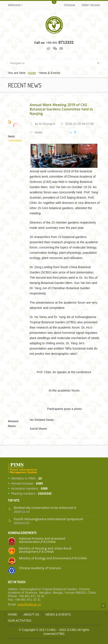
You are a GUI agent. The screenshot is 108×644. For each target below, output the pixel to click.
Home (32, 73)
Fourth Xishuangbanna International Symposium (49, 519)
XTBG (60, 634)
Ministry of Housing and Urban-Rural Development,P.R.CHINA (45, 550)
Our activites (20, 621)
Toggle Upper (54, 2)
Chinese (69, 5)
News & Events (58, 614)
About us (31, 614)
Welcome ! (15, 5)
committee (15, 140)
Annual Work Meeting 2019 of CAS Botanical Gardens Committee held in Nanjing (61, 109)
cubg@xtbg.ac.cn (29, 604)
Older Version (91, 5)
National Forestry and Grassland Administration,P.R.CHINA (42, 540)
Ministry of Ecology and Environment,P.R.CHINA (53, 558)
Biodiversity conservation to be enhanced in (45, 508)
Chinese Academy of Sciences (40, 568)
